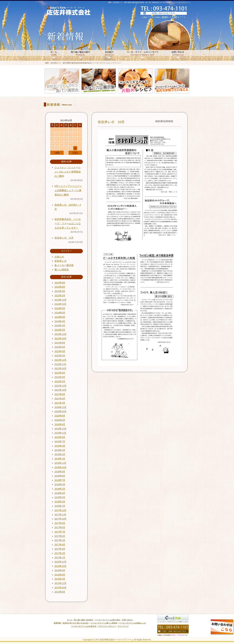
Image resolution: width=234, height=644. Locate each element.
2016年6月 (60, 575)
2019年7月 (60, 442)
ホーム (70, 620)
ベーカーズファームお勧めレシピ (133, 623)
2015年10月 (60, 588)
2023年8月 (60, 343)
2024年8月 (60, 313)
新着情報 (57, 623)
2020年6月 (60, 420)
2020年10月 (60, 411)
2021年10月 (60, 390)
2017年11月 (60, 515)
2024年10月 (60, 304)
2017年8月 (60, 527)
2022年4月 (60, 377)
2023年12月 (60, 334)
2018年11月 (60, 463)
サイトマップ (123, 626)
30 (75, 148)
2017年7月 (60, 532)
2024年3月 (60, 326)
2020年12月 (60, 407)
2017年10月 (60, 519)
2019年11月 (60, 433)
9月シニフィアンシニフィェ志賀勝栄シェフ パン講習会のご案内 (68, 190)
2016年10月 (60, 566)
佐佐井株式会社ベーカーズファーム (117, 640)
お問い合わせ (127, 620)
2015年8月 (60, 592)
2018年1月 (60, 506)
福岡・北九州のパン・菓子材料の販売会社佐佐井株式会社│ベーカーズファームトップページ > (83, 63)
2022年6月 (60, 373)
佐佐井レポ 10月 (111, 122)
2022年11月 (60, 364)
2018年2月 (60, 502)
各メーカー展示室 (64, 265)
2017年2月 (60, 553)
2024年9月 (60, 308)
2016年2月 (60, 579)
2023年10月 (60, 338)
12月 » (75, 153)
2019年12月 (60, 429)
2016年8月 (60, 570)
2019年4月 (60, 446)
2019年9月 (60, 437)
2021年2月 (60, 403)
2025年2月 (60, 296)
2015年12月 (60, 583)
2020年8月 (60, 416)
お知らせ (59, 257)
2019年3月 (60, 450)
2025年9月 (60, 283)
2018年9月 (60, 472)
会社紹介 (90, 620)
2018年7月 (60, 480)
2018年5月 (60, 489)
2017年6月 (60, 536)
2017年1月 (60, 558)
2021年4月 (60, 399)
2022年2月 (60, 381)
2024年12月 (60, 300)
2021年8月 (60, 394)
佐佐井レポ (60, 261)
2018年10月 (60, 467)
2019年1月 (60, 459)
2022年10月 (60, 368)
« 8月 (57, 153)
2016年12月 (60, 562)
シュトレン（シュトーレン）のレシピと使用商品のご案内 (68, 172)
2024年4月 (60, 321)
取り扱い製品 (80, 620)
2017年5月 (60, 540)
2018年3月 (60, 497)
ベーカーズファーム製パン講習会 (104, 623)
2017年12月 (60, 510)
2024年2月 (60, 330)
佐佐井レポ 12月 (64, 238)
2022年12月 (60, 360)
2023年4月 (60, 351)
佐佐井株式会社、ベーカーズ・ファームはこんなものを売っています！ (68, 223)
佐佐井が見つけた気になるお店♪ (76, 623)
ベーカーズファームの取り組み (108, 620)
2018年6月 (60, 484)
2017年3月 (60, 549)
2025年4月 (60, 291)
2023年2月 (60, 356)
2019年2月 (60, 454)
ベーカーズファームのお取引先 (84, 626)
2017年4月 (60, 545)
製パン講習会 (62, 270)
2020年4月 (60, 424)
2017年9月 (60, 523)
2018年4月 (60, 493)
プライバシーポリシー (107, 626)
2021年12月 (60, 386)
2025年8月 (60, 287)
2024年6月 (60, 317)
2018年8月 (60, 476)
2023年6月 (60, 347)
